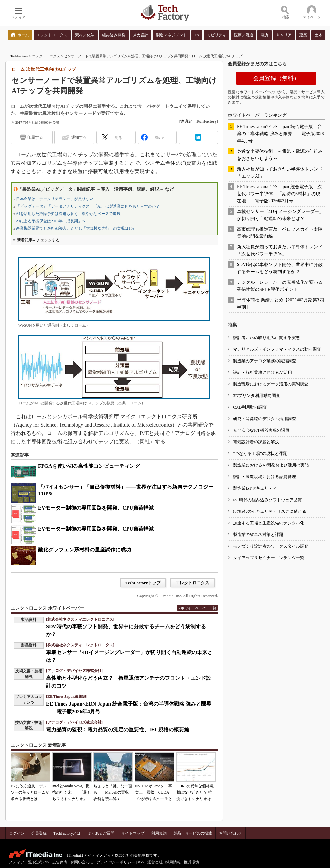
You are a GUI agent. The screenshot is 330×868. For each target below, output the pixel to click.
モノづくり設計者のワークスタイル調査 (271, 546)
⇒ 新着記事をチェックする (36, 240)
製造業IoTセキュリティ (255, 488)
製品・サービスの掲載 (193, 833)
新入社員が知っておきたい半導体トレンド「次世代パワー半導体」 (280, 250)
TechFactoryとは (67, 833)
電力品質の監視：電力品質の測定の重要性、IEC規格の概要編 (118, 729)
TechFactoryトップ (143, 583)
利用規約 (159, 833)
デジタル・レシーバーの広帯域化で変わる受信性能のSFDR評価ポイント (280, 286)
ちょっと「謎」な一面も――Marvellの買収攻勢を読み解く (113, 792)
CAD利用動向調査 (250, 407)
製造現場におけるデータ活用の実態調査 (271, 384)
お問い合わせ (230, 833)
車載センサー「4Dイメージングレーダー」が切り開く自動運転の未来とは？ (280, 215)
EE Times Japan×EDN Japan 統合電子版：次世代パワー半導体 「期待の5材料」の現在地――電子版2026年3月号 (279, 194)
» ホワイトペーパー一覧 (197, 608)
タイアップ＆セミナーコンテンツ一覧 (269, 558)
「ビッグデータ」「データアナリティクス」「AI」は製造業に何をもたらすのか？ (88, 206)
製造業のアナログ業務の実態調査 (264, 361)
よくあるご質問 (101, 833)
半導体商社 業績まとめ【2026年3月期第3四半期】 (280, 304)
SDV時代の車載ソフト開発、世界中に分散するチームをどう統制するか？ (280, 268)
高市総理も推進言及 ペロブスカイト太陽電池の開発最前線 (280, 233)
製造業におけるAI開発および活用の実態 (271, 465)
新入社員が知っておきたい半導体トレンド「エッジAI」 (280, 173)
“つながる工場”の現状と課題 (260, 453)
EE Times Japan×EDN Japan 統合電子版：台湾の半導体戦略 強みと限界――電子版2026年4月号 (280, 134)
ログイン (17, 833)
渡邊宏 (186, 121)
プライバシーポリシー (116, 862)
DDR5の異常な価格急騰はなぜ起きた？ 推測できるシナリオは (195, 792)
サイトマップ (133, 833)
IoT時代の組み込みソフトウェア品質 (267, 500)
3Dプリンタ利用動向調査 (257, 396)
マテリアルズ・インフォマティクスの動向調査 (277, 349)
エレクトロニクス (46, 56)
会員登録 (39, 833)
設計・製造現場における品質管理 (264, 477)
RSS (141, 862)
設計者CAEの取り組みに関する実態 (267, 338)
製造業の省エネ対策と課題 (258, 535)
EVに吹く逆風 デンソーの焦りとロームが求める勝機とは (30, 792)
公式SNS (42, 862)
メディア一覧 (20, 862)
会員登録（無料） (276, 78)
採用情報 (173, 862)
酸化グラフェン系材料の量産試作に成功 (84, 550)
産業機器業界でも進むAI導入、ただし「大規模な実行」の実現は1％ (75, 228)
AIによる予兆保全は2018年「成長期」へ (51, 221)
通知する (79, 137)
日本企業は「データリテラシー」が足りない (55, 199)
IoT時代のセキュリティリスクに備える (270, 511)
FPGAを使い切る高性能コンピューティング (89, 466)
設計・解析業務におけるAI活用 (262, 372)
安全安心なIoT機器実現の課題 (261, 430)
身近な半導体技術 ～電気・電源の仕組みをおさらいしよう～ (280, 155)
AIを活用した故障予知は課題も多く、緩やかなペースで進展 (68, 214)
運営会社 (155, 862)
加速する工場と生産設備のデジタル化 (269, 523)
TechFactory (19, 56)
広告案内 (60, 862)
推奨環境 (191, 862)
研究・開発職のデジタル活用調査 (264, 419)
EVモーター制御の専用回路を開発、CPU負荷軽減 (96, 508)
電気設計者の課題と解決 (256, 442)
